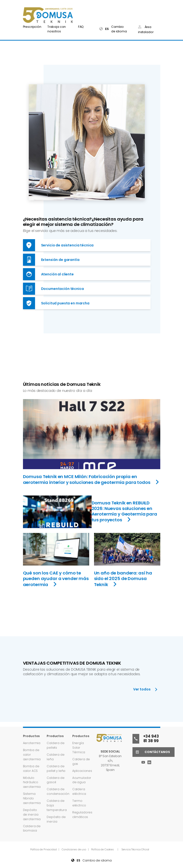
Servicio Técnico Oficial (135, 850)
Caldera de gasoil (56, 780)
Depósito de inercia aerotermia (32, 814)
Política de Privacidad (44, 850)
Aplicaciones (82, 771)
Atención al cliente (48, 274)
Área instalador (146, 29)
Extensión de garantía (51, 260)
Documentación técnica (53, 289)
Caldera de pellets (56, 745)
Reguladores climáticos (82, 815)
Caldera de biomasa (32, 828)
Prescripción (32, 27)
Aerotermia (32, 743)
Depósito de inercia (56, 819)
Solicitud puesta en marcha (56, 303)
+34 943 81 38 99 (146, 739)
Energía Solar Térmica (79, 748)
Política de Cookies (102, 850)
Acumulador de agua (82, 780)
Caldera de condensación (58, 791)
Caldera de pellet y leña (56, 768)
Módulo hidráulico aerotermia (32, 782)
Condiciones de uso (74, 850)
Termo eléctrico (79, 803)
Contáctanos (151, 752)
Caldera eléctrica (79, 791)
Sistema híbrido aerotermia (32, 798)
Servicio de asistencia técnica (58, 245)
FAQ (81, 27)
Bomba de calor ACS (31, 768)
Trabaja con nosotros (57, 29)
